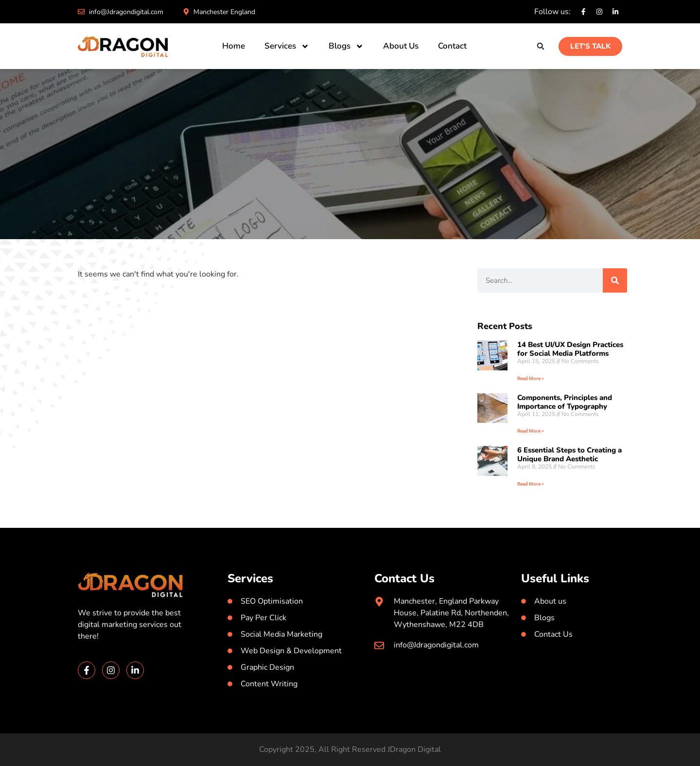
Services (287, 46)
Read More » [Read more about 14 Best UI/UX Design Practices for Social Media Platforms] (531, 378)
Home (234, 46)
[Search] (615, 280)
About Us (401, 46)
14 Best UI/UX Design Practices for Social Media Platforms (570, 349)
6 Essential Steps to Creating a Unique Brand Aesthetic (569, 454)
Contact (452, 46)
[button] (541, 46)
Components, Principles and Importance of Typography (565, 402)
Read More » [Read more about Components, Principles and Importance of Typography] (531, 431)
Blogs (346, 46)
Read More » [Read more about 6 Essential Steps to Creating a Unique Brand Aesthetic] (531, 484)
